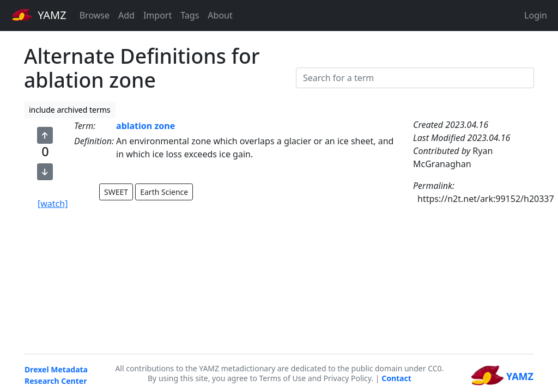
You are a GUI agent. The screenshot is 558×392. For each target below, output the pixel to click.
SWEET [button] (116, 192)
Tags (190, 15)
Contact (396, 378)
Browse (95, 15)
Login (536, 15)
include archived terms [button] (70, 110)
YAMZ (39, 15)
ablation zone (145, 126)
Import (157, 15)
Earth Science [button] (164, 192)
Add (126, 15)
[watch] (53, 204)
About (220, 15)
